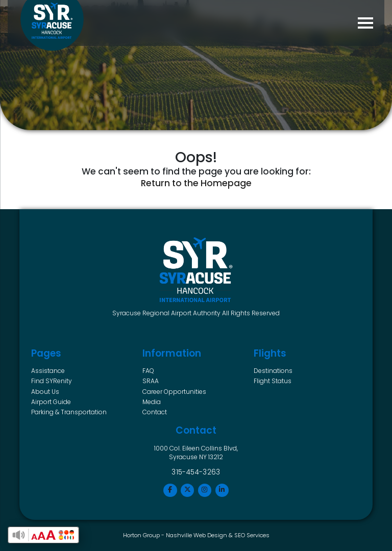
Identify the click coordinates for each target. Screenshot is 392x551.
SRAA (151, 381)
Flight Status (273, 381)
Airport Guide (51, 402)
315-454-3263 (196, 472)
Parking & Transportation (69, 412)
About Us (45, 392)
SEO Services (252, 535)
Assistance (48, 371)
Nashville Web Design (197, 535)
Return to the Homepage (196, 183)
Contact (155, 412)
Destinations (273, 371)
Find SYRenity (52, 381)
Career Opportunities (174, 392)
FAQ (148, 371)
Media (152, 402)
